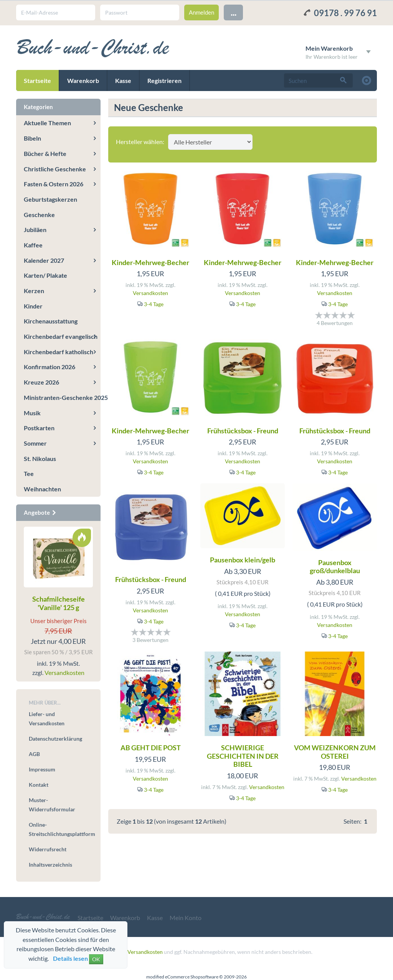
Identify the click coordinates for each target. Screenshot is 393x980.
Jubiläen (35, 230)
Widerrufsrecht (48, 849)
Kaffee (33, 245)
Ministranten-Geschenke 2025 (62, 397)
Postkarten (39, 428)
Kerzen (34, 291)
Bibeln (32, 138)
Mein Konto (186, 918)
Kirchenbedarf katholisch (59, 352)
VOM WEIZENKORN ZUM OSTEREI (335, 752)
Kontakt (39, 785)
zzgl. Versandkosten (140, 952)
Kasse (123, 80)
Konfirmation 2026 (50, 367)
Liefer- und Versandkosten (47, 719)
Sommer (35, 443)
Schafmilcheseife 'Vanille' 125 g (59, 603)
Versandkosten (150, 293)
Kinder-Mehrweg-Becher (150, 262)
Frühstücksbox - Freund (243, 431)
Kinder (33, 306)
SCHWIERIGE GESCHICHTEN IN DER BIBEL (243, 756)
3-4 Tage (154, 304)
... (234, 12)
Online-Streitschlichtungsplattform (61, 829)
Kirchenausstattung (51, 321)
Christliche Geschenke (55, 169)
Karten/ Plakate (45, 275)
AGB (34, 754)
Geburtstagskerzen (50, 199)
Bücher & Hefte (45, 153)
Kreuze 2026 (41, 382)
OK (96, 959)
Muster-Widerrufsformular (52, 805)
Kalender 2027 (44, 260)
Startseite (37, 80)
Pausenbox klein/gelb (243, 560)
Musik (32, 413)
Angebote (40, 512)
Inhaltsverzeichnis (50, 865)
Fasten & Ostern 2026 (54, 184)
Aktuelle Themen (47, 123)
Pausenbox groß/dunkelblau (335, 567)
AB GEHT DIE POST (151, 748)
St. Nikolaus (40, 458)
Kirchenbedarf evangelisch (61, 336)
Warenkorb (83, 80)
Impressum (42, 769)
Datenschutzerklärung (55, 739)
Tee (29, 473)
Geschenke (39, 215)
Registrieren (164, 80)
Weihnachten (42, 489)
